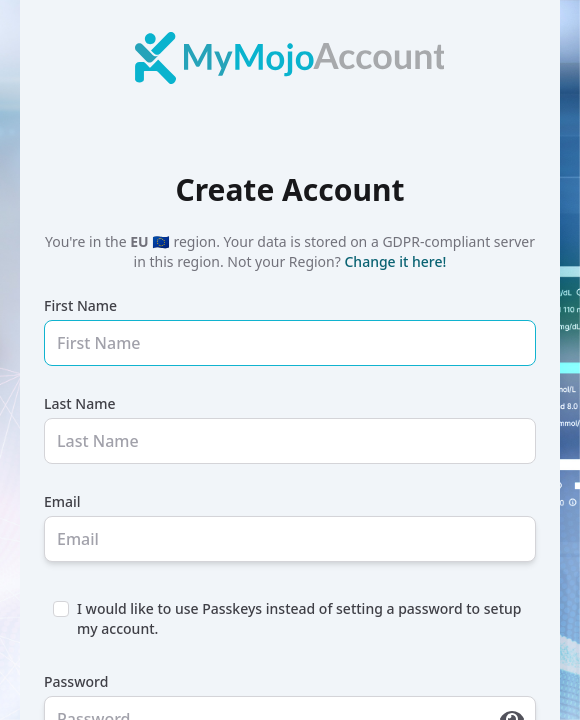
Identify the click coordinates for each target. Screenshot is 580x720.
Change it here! (395, 261)
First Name (80, 305)
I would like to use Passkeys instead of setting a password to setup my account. (299, 618)
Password (76, 681)
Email (62, 501)
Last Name (79, 403)
